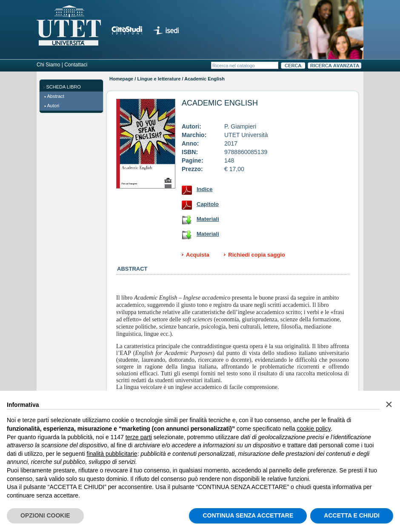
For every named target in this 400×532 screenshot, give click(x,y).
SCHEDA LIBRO (64, 87)
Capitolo (208, 204)
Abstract (56, 96)
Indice (205, 189)
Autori (53, 106)
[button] (389, 404)
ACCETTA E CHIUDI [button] (352, 515)
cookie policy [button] (314, 429)
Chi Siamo (48, 65)
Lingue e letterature (159, 79)
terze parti (139, 437)
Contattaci (76, 65)
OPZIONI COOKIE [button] (45, 515)
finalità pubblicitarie (112, 454)
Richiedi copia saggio (257, 255)
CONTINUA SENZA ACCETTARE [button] (248, 515)
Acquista (198, 255)
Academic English (220, 103)
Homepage (121, 79)
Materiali (208, 219)
